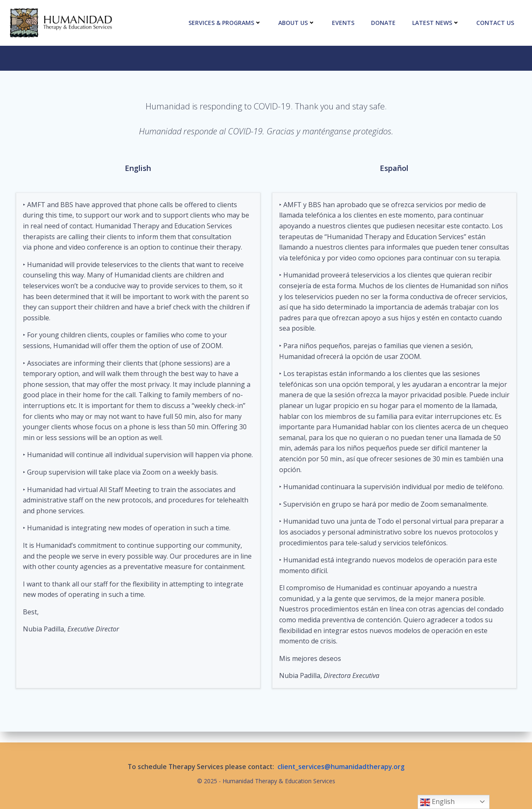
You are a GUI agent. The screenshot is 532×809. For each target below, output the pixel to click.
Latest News (436, 23)
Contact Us (495, 23)
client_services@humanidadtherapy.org (341, 767)
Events (343, 23)
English (437, 802)
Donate (383, 23)
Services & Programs (225, 23)
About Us (297, 23)
